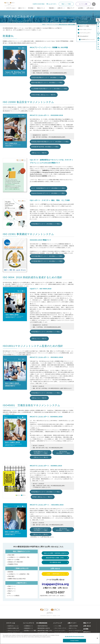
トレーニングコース (28, 623)
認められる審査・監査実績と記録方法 (55, 553)
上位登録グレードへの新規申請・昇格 (19, 557)
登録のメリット (41, 8)
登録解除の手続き (13, 564)
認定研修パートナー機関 (30, 631)
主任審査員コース (29, 626)
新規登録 (11, 572)
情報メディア (71, 8)
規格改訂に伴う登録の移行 (16, 562)
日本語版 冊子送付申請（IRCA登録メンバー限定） (45, 147)
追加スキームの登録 (14, 560)
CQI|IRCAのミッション (13, 626)
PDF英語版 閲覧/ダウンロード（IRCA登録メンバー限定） (47, 261)
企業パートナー (72, 623)
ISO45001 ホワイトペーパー (88, 39)
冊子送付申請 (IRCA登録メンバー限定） (63, 530)
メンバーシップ (83, 22)
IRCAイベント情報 (84, 26)
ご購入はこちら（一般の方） (39, 153)
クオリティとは (11, 623)
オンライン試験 (83, 4)
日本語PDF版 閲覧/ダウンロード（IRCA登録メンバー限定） (48, 78)
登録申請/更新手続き (43, 626)
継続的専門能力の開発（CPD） (55, 558)
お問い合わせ (90, 8)
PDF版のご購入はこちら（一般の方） (43, 497)
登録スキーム (12, 589)
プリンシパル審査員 (14, 596)
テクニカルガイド (84, 36)
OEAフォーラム (73, 628)
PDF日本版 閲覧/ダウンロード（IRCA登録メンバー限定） (47, 256)
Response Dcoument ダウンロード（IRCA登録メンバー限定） (48, 193)
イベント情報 (58, 626)
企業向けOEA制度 (73, 626)
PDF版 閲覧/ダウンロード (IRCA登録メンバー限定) (41, 452)
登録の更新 (11, 555)
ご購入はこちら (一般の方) (41, 457)
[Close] (97, 638)
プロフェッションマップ (13, 631)
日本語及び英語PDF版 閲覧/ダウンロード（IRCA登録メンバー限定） (50, 142)
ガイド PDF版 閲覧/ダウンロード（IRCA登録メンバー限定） (49, 188)
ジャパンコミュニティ (85, 33)
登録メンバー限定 (66, 4)
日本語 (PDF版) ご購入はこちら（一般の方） (44, 95)
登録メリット (12, 586)
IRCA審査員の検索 (55, 562)
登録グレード (12, 591)
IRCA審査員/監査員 (42, 623)
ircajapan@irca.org (55, 584)
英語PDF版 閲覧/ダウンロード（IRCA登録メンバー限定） (47, 83)
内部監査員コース (29, 628)
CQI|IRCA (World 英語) (39, 4)
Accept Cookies (75, 641)
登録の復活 (11, 576)
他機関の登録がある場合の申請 (17, 579)
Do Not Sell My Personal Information (75, 636)
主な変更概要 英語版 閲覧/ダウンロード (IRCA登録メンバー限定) (49, 89)
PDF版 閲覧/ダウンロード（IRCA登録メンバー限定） (46, 224)
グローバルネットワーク (86, 29)
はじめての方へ (53, 4)
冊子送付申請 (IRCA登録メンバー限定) (63, 452)
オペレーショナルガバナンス (76, 631)
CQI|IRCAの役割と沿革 (13, 628)
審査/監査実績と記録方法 (44, 628)
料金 (9, 593)
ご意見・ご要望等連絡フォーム (55, 574)
